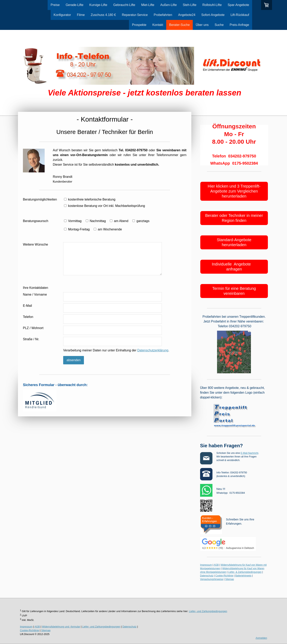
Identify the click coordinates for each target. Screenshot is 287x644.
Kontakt (158, 25)
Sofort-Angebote (213, 15)
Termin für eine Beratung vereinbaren (234, 291)
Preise (55, 5)
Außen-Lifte (169, 5)
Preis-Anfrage (239, 25)
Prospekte (139, 25)
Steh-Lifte (190, 5)
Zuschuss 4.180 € (103, 15)
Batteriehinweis (243, 576)
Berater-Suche (179, 25)
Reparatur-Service (135, 15)
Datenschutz (207, 576)
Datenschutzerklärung (153, 350)
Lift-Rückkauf (240, 15)
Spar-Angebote (238, 5)
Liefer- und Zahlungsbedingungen (208, 611)
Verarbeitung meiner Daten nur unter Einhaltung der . (116, 350)
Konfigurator (62, 15)
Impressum (206, 565)
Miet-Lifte (148, 5)
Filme (81, 15)
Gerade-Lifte (74, 5)
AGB (216, 565)
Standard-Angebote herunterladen (234, 242)
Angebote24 (187, 15)
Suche (219, 25)
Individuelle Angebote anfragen (234, 267)
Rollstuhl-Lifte (212, 5)
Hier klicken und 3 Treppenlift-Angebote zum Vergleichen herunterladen (234, 191)
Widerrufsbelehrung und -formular (61, 627)
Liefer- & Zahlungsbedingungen (245, 572)
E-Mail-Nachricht (249, 453)
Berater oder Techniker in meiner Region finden (234, 218)
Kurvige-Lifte (98, 5)
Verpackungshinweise (212, 579)
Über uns (202, 25)
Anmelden (261, 638)
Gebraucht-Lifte (124, 5)
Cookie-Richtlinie (224, 576)
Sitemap (230, 579)
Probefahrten (163, 15)
